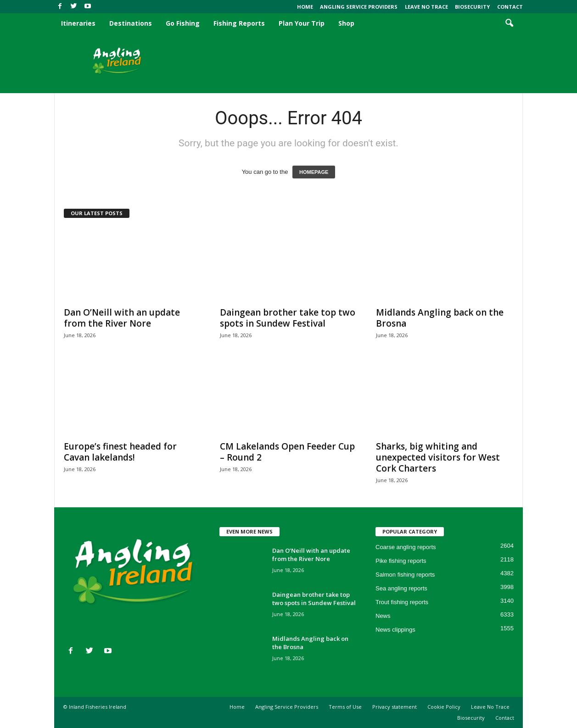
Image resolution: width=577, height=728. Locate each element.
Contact (510, 7)
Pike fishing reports (401, 561)
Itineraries (78, 23)
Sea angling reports (401, 588)
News (383, 616)
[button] (509, 23)
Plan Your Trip (302, 23)
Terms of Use (345, 707)
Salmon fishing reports (405, 575)
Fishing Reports (239, 23)
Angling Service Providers (359, 7)
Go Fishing (183, 23)
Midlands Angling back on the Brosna (440, 318)
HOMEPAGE (314, 172)
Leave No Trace (426, 7)
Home (305, 7)
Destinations (131, 23)
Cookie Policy (444, 707)
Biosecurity (472, 7)
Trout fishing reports (402, 602)
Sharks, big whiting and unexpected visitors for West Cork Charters (438, 457)
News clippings (395, 630)
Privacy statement (395, 707)
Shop (346, 23)
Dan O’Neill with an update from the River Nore (122, 318)
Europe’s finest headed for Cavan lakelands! (120, 452)
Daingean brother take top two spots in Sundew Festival (288, 318)
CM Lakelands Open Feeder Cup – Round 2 (287, 452)
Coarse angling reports (406, 547)
